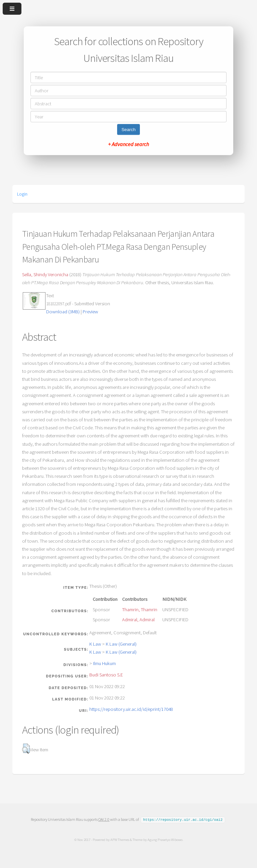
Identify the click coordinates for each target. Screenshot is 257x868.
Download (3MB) (63, 312)
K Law (95, 644)
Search (128, 129)
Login (22, 194)
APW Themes (119, 839)
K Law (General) (121, 644)
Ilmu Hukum (104, 663)
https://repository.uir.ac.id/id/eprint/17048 (131, 709)
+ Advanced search (128, 144)
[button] (26, 749)
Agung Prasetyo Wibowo (165, 839)
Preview (90, 312)
